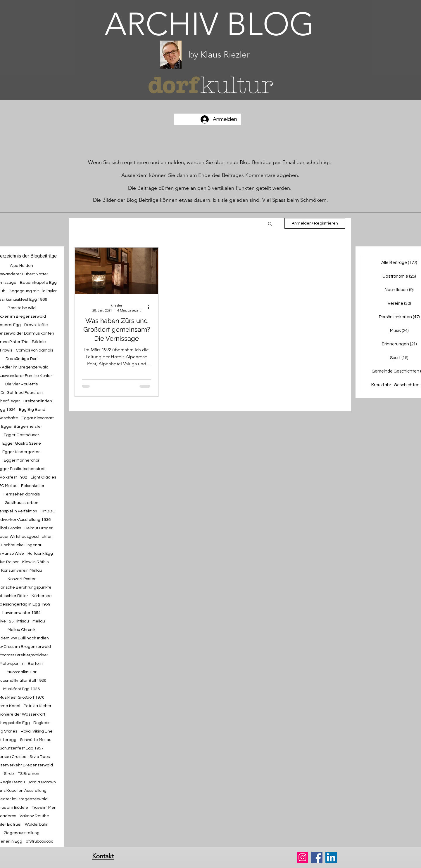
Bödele (39, 342)
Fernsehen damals (22, 494)
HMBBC (48, 511)
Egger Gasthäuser (21, 435)
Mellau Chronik (21, 630)
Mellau (39, 621)
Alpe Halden (21, 266)
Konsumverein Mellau (22, 570)
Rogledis (42, 723)
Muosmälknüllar (22, 672)
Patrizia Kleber (38, 706)
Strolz (9, 774)
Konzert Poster (22, 579)
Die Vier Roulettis (21, 384)
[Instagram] (302, 857)
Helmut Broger (39, 528)
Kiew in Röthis (35, 562)
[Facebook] (317, 857)
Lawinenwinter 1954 (21, 613)
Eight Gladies (43, 477)
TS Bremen (29, 774)
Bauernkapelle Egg (38, 283)
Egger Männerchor (22, 460)
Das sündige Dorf (22, 359)
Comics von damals (34, 350)
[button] (270, 224)
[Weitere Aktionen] (150, 307)
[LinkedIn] (331, 857)
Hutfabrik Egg (40, 554)
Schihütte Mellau (36, 740)
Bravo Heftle (36, 325)
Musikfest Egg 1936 (21, 689)
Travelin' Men (44, 808)
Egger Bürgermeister (22, 427)
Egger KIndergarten (21, 452)
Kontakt (103, 856)
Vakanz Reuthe (34, 816)
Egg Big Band (32, 410)
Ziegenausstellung (21, 833)
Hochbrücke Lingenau (22, 545)
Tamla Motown (42, 782)
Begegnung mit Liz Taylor (33, 291)
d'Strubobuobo (39, 841)
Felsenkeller (33, 486)
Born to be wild (22, 308)
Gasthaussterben (21, 503)
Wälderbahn (37, 824)
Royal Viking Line (37, 731)
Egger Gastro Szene (22, 443)
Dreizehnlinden (38, 401)
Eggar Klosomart (38, 418)
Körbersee (42, 596)
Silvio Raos (40, 757)
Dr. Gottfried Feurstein (22, 393)
